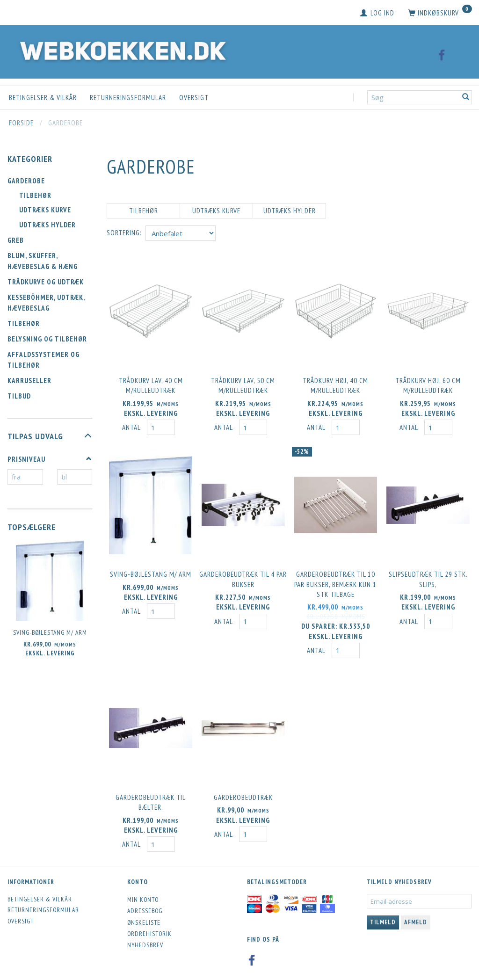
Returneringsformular (128, 98)
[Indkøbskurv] (440, 13)
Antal (132, 426)
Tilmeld (383, 915)
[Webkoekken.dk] (121, 49)
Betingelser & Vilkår (43, 98)
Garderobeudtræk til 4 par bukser (243, 575)
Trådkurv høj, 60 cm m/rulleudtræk (428, 384)
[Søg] (466, 98)
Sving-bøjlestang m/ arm (50, 632)
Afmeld (416, 915)
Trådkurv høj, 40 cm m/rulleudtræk (335, 384)
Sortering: (124, 233)
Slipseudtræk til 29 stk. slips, (428, 575)
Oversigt (194, 98)
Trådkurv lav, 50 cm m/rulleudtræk (243, 384)
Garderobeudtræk (243, 791)
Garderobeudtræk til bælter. (151, 796)
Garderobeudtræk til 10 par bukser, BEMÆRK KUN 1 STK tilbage (335, 581)
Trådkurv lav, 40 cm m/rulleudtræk (151, 384)
